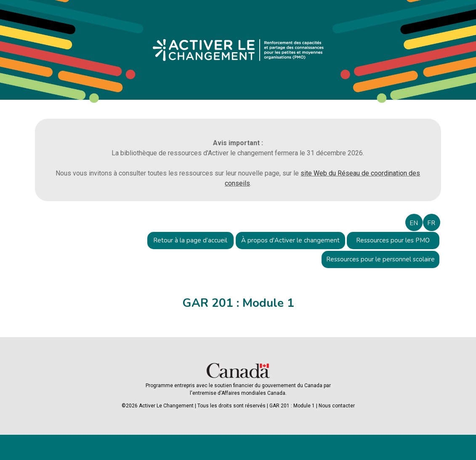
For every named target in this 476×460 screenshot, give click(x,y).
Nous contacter (337, 406)
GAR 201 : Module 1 (292, 406)
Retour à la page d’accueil (190, 240)
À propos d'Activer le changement (290, 240)
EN (414, 223)
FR (431, 223)
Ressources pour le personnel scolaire (380, 259)
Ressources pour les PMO (393, 240)
